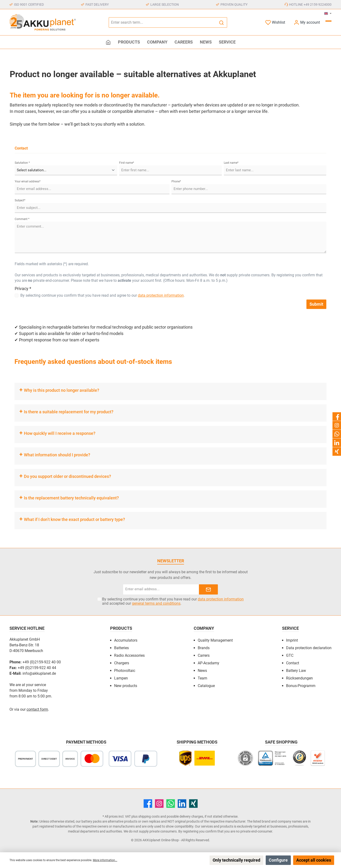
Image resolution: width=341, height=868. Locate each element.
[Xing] (193, 804)
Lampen (121, 678)
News (202, 671)
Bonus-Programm (301, 686)
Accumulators (126, 640)
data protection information (161, 295)
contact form (37, 709)
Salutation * (22, 163)
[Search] (222, 22)
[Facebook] (148, 804)
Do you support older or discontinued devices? (67, 476)
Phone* (176, 181)
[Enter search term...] (162, 22)
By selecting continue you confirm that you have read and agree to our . (103, 295)
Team (202, 678)
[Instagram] (159, 804)
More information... (105, 860)
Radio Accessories (129, 655)
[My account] (307, 22)
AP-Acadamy (209, 663)
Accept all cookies (314, 860)
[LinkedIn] (182, 804)
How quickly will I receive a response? (60, 433)
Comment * (22, 219)
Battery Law (296, 671)
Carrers (204, 655)
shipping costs (149, 816)
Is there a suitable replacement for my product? (69, 412)
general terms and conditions (156, 603)
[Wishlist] (275, 22)
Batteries (121, 648)
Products (121, 628)
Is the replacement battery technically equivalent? (71, 498)
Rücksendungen (299, 678)
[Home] (108, 42)
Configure (278, 860)
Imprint (292, 640)
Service (290, 628)
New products (126, 686)
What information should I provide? (57, 455)
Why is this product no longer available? (62, 390)
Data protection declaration (309, 648)
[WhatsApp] (171, 804)
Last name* (231, 163)
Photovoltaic (125, 671)
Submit (316, 304)
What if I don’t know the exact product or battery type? (74, 519)
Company (204, 628)
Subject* (20, 200)
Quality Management (215, 640)
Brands (204, 648)
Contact (293, 663)
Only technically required (236, 860)
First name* (127, 163)
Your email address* (28, 181)
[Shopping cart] (328, 21)
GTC (290, 655)
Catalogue (206, 686)
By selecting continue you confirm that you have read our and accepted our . (173, 601)
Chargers (122, 663)
